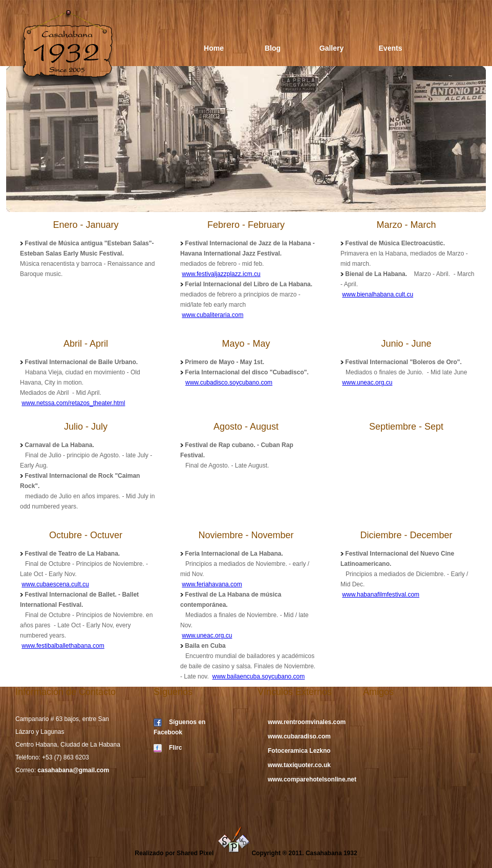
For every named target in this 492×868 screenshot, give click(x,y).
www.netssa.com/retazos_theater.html (73, 403)
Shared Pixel (213, 853)
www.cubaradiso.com (299, 736)
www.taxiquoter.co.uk (299, 765)
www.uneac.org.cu (367, 383)
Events (391, 48)
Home (214, 48)
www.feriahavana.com (212, 584)
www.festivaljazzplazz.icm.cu (221, 274)
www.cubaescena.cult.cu (55, 584)
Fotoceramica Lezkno (299, 751)
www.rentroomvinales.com (307, 722)
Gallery (331, 48)
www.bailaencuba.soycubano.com (258, 676)
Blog (273, 48)
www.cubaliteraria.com (212, 315)
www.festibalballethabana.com (63, 646)
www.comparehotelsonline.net (312, 779)
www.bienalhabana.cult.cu (378, 294)
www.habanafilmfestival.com (381, 595)
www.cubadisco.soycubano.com (229, 383)
